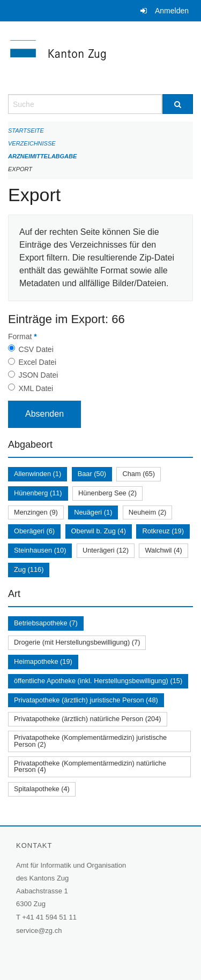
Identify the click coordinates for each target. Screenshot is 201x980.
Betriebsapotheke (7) (46, 623)
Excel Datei (37, 362)
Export (20, 169)
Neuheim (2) (147, 512)
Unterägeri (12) (106, 550)
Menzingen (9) (36, 512)
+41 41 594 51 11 (49, 917)
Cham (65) (138, 474)
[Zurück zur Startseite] (100, 58)
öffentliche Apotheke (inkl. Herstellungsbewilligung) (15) (98, 681)
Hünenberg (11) (38, 493)
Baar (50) (92, 474)
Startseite (26, 131)
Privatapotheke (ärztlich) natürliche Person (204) (88, 719)
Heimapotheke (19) (43, 661)
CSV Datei (36, 349)
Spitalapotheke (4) (42, 789)
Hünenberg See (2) (107, 493)
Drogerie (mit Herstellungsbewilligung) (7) (77, 642)
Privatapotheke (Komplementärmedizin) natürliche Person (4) (90, 767)
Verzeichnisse (32, 143)
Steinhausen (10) (40, 550)
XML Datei (36, 388)
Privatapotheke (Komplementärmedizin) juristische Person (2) (90, 741)
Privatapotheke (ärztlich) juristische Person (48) (86, 700)
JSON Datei (38, 375)
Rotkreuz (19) (163, 531)
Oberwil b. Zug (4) (99, 531)
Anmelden (172, 11)
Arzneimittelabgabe (42, 156)
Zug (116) (29, 569)
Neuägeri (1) (93, 512)
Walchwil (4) (163, 550)
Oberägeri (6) (34, 531)
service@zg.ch (39, 931)
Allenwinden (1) (38, 474)
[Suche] (178, 104)
